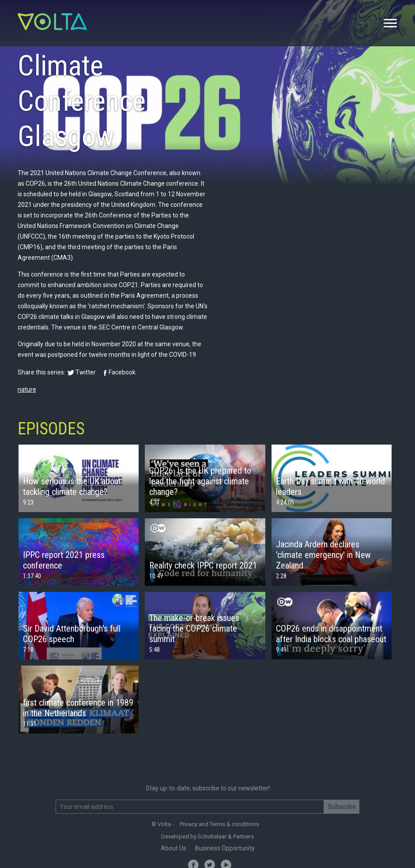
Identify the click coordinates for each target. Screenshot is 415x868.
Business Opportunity (225, 848)
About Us (174, 848)
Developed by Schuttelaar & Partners (207, 836)
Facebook (122, 372)
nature (27, 389)
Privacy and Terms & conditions (219, 824)
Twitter (86, 372)
